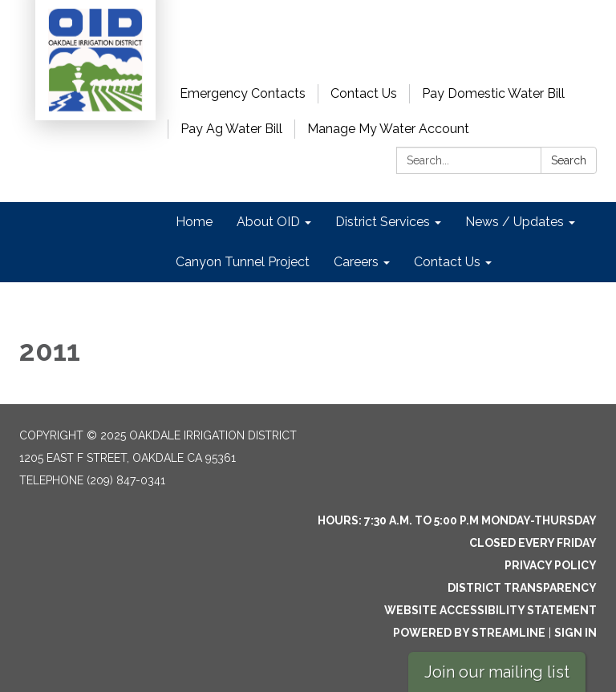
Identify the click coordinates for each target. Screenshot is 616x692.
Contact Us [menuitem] (447, 262)
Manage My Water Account (388, 129)
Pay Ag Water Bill (231, 129)
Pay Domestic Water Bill (493, 93)
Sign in (575, 633)
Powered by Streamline (469, 633)
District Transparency (522, 588)
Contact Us (364, 93)
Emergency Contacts (243, 93)
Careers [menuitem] (356, 262)
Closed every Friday (533, 543)
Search (569, 160)
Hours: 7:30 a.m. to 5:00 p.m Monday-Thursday (457, 520)
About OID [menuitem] (268, 222)
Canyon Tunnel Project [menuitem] (243, 262)
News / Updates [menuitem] (515, 222)
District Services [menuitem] (383, 222)
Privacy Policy (551, 565)
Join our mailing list (497, 672)
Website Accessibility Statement (490, 610)
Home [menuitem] (194, 222)
